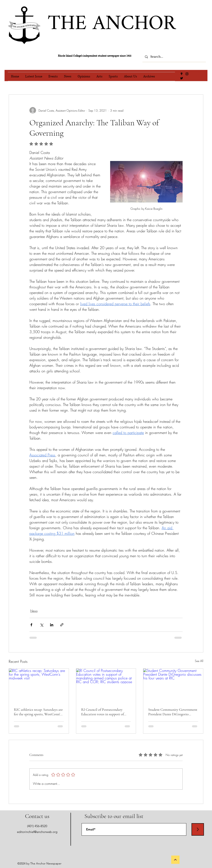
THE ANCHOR (112, 24)
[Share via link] (62, 625)
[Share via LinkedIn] (52, 625)
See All (199, 661)
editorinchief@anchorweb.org (37, 832)
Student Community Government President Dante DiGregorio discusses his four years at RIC (173, 712)
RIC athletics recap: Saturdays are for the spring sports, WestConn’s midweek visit (38, 712)
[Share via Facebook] (31, 625)
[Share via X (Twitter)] (42, 625)
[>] (198, 829)
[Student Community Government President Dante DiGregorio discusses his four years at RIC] (173, 685)
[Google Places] (182, 74)
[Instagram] (187, 74)
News (34, 611)
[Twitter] (182, 78)
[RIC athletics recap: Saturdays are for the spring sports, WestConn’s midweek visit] (39, 685)
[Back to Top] (175, 860)
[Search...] (174, 57)
